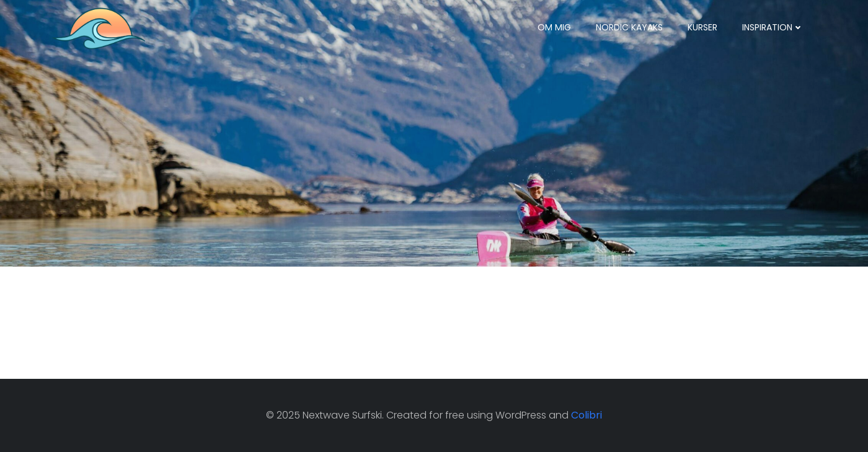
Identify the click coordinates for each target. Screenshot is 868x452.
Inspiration (773, 27)
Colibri (587, 415)
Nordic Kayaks (629, 27)
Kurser (702, 27)
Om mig (554, 27)
